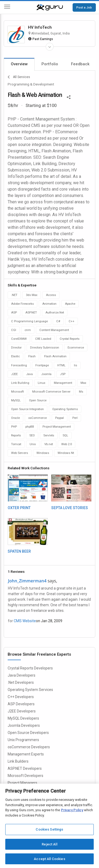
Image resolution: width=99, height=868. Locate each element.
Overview (19, 64)
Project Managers (22, 783)
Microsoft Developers (25, 776)
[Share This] (69, 97)
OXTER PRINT (19, 508)
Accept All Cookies (49, 859)
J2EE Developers (22, 711)
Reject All (49, 844)
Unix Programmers (23, 740)
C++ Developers (21, 697)
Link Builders (18, 761)
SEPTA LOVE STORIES (70, 508)
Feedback (80, 64)
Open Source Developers (28, 733)
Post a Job (84, 7)
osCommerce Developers (29, 747)
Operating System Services (30, 690)
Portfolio (50, 64)
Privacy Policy (72, 810)
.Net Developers (21, 682)
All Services (19, 77)
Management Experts (26, 754)
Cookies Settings (49, 829)
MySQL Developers (23, 718)
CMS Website (25, 621)
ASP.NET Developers (25, 768)
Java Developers (22, 675)
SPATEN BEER (19, 551)
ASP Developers (21, 704)
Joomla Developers (24, 725)
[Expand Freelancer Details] (50, 47)
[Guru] (50, 7)
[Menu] (7, 8)
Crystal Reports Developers (30, 668)
